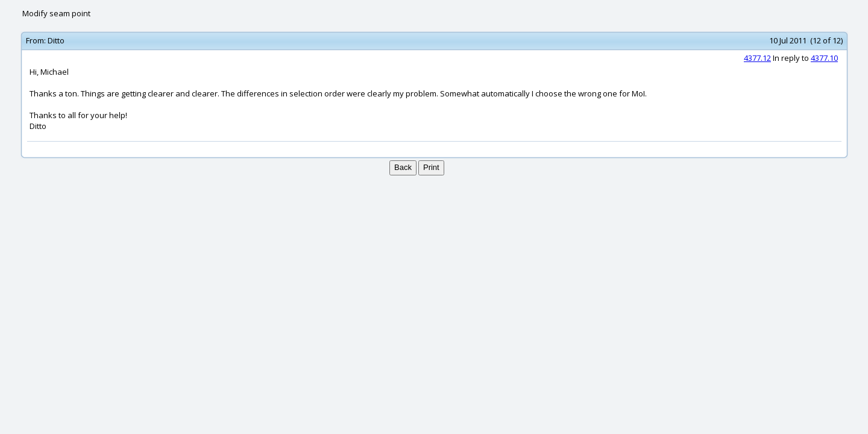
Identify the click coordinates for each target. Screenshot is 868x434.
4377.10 (824, 58)
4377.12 (757, 58)
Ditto (56, 40)
